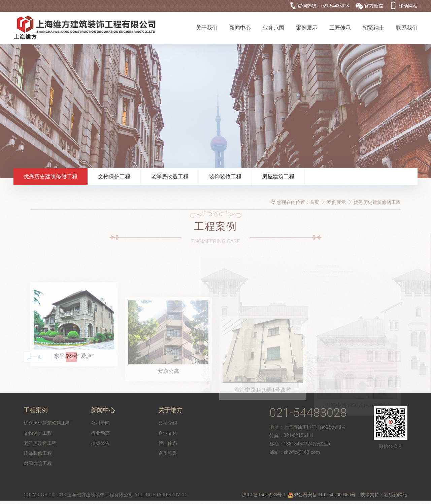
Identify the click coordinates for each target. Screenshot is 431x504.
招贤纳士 (373, 28)
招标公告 (100, 443)
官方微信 (374, 6)
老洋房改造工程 (170, 176)
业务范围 (273, 28)
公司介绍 (168, 423)
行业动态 (100, 433)
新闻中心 (240, 28)
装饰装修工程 (225, 176)
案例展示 (307, 28)
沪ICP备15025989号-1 (264, 495)
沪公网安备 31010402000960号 (322, 495)
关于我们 (207, 28)
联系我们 (407, 28)
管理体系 (168, 443)
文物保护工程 (114, 176)
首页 (314, 202)
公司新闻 (100, 423)
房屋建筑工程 (278, 176)
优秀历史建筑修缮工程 (51, 176)
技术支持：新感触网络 (384, 495)
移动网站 (408, 6)
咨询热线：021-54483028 (323, 6)
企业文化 (168, 433)
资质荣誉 (168, 453)
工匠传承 (340, 28)
